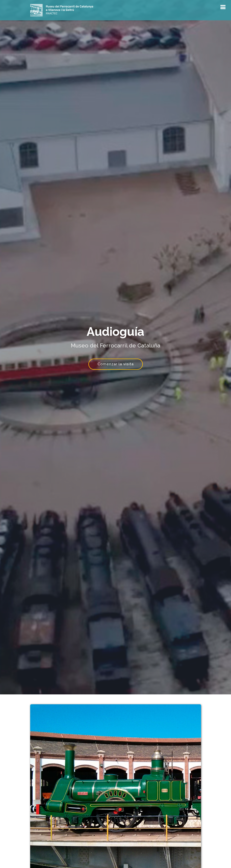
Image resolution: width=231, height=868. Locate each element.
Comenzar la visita (116, 364)
